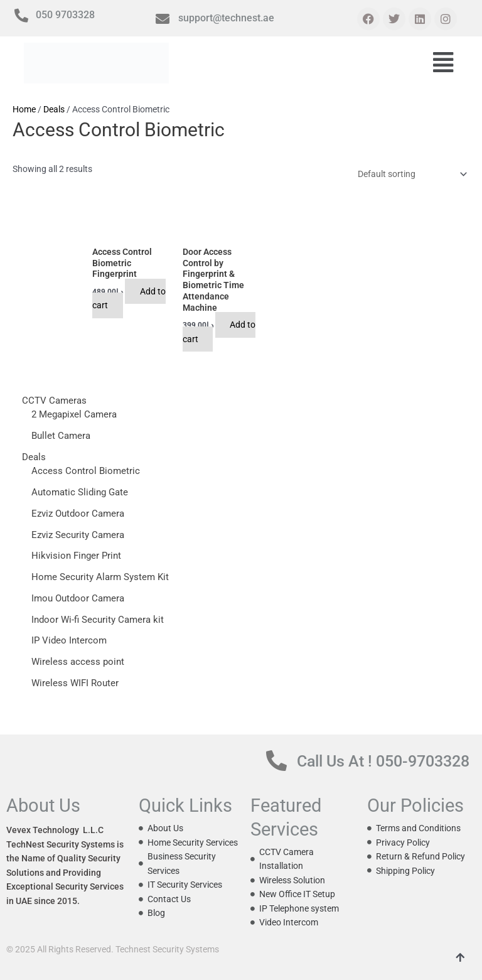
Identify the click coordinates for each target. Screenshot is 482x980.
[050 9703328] (21, 16)
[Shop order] (410, 175)
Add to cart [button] (130, 299)
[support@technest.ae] (163, 19)
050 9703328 (65, 15)
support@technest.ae (226, 18)
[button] (443, 63)
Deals (54, 109)
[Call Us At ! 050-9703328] (276, 739)
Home (24, 109)
